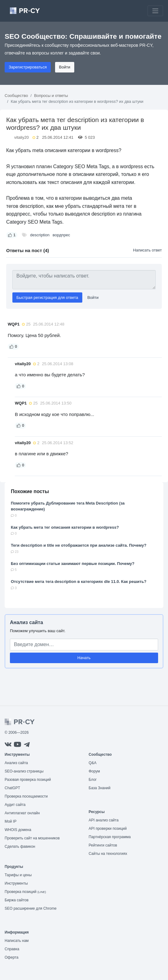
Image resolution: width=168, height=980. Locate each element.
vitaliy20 (22, 137)
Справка (12, 949)
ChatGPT (12, 788)
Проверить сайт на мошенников (32, 838)
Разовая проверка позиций (28, 780)
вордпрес (61, 235)
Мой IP (11, 821)
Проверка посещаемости (26, 796)
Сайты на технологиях (108, 854)
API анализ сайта (104, 820)
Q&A (93, 763)
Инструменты (16, 883)
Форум (94, 771)
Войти (65, 67)
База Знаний (100, 788)
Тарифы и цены (18, 875)
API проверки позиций (108, 829)
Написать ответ (147, 250)
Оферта (11, 957)
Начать (84, 658)
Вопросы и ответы (51, 96)
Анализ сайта (26, 622)
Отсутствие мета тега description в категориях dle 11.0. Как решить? (79, 582)
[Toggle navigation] (155, 11)
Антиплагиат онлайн (22, 813)
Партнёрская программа (110, 837)
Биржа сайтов (17, 900)
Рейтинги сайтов (103, 845)
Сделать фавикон (20, 847)
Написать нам (17, 941)
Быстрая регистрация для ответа (47, 297)
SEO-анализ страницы (24, 771)
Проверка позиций (25, 892)
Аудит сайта (15, 805)
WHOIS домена (18, 830)
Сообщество (16, 96)
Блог (93, 780)
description (40, 235)
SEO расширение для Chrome (31, 908)
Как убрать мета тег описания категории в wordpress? (65, 527)
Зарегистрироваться (28, 67)
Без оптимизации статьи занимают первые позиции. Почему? (73, 564)
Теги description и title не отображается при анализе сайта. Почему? (79, 545)
